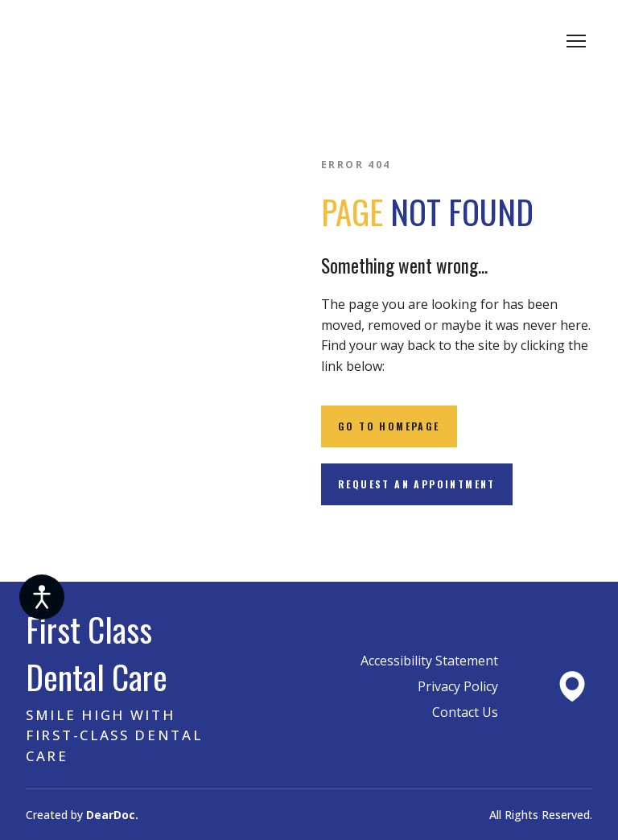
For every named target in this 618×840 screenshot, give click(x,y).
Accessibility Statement (429, 661)
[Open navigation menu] (576, 41)
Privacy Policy (458, 686)
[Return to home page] (150, 41)
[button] (389, 426)
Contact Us (465, 712)
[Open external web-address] (572, 686)
